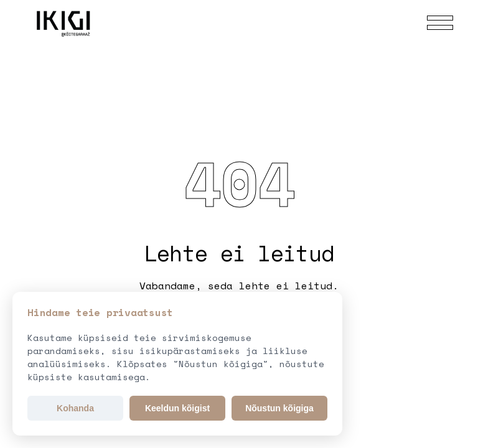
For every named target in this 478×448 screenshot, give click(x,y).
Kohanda (75, 408)
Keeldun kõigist (177, 408)
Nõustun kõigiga (279, 408)
